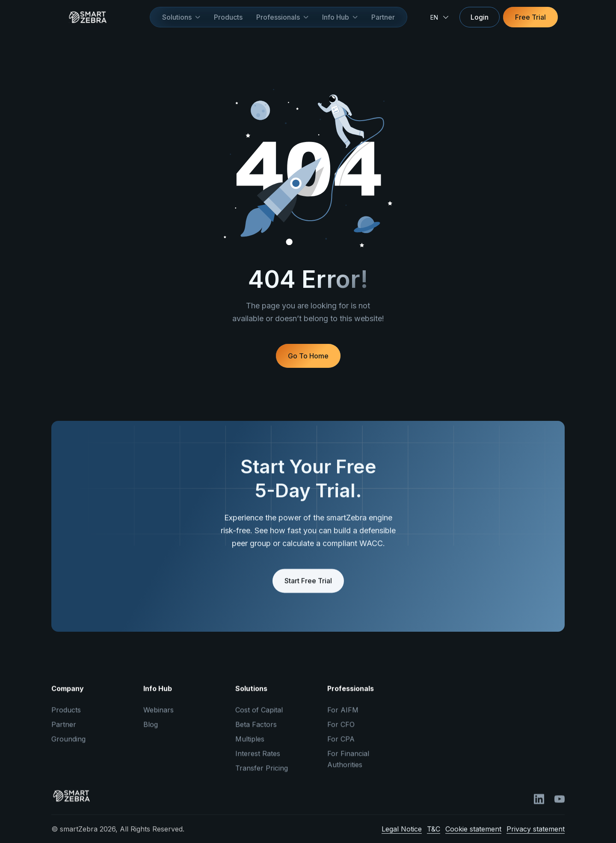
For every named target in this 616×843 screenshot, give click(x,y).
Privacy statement (536, 836)
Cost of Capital (259, 717)
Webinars (158, 717)
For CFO (341, 731)
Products (228, 17)
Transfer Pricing (262, 775)
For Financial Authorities (348, 766)
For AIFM (343, 717)
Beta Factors (256, 731)
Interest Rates (258, 760)
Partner (383, 17)
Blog (151, 731)
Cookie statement (473, 836)
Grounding (68, 746)
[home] (101, 17)
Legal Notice (402, 836)
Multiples (250, 746)
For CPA (341, 746)
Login (480, 17)
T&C (434, 836)
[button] (181, 17)
